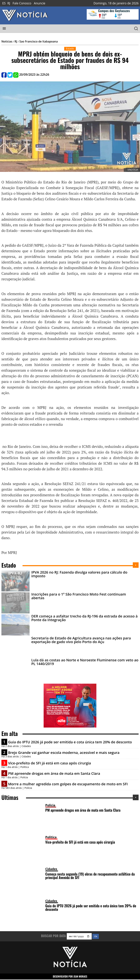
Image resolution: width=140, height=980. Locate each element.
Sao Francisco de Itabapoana (39, 41)
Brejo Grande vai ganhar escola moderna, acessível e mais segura (64, 752)
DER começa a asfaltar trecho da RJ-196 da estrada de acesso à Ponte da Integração (85, 618)
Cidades (51, 869)
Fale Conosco (22, 3)
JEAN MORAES (80, 977)
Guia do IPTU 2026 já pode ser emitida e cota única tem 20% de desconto (70, 742)
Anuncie (39, 3)
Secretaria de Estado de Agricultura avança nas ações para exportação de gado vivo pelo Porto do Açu (81, 640)
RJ (9, 3)
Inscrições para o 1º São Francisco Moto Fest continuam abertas (79, 596)
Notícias (7, 41)
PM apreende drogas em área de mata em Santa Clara (54, 773)
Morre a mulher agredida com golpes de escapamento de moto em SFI (68, 784)
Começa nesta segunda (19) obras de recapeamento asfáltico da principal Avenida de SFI (90, 876)
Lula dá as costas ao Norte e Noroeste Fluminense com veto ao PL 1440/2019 (85, 662)
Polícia (50, 805)
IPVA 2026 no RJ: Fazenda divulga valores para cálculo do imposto (79, 574)
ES (4, 3)
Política (51, 837)
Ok (96, 937)
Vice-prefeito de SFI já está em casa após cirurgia (50, 763)
